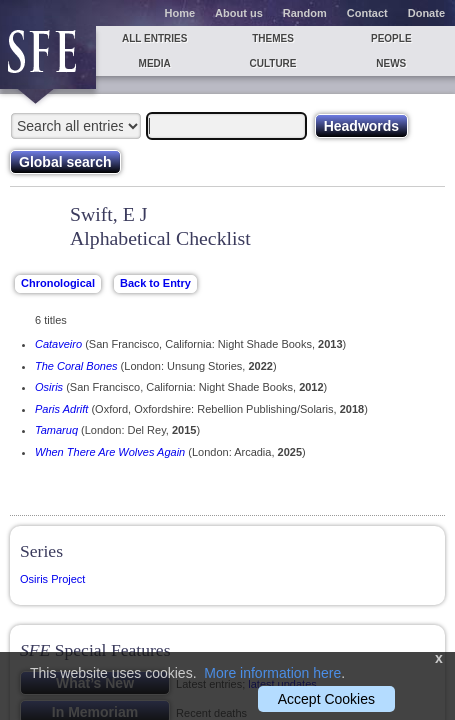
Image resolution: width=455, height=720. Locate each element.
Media (155, 63)
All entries (154, 38)
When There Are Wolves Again (110, 452)
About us (239, 13)
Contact (367, 13)
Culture (272, 63)
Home (180, 13)
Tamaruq (56, 430)
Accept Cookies (326, 699)
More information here (272, 673)
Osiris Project (52, 579)
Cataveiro (58, 344)
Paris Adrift (61, 409)
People (391, 38)
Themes (273, 38)
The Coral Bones (76, 366)
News (391, 63)
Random (305, 13)
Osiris (49, 387)
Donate (426, 13)
